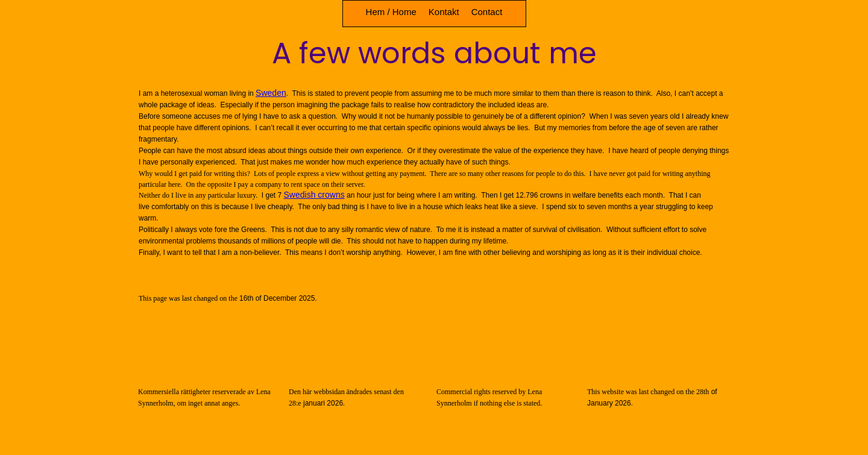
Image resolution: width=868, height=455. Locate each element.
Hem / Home (391, 12)
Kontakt (444, 12)
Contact (487, 12)
